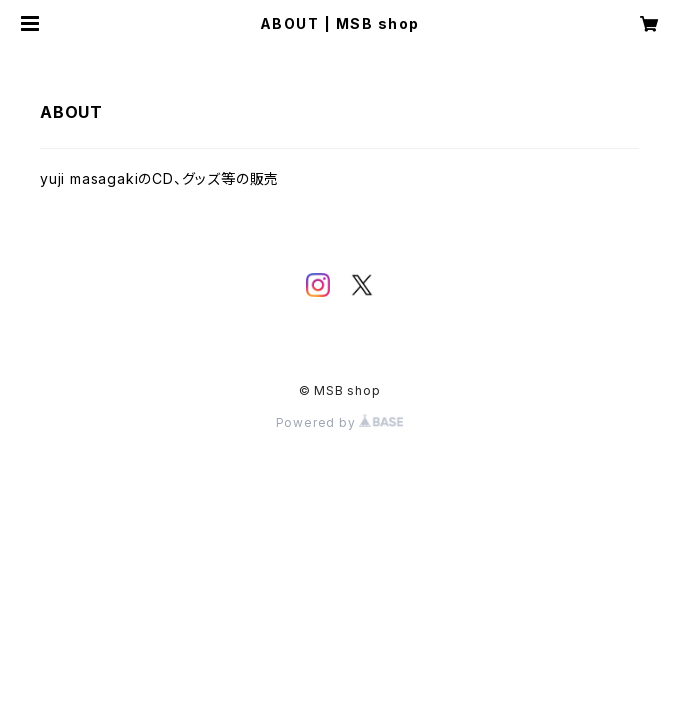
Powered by (340, 422)
